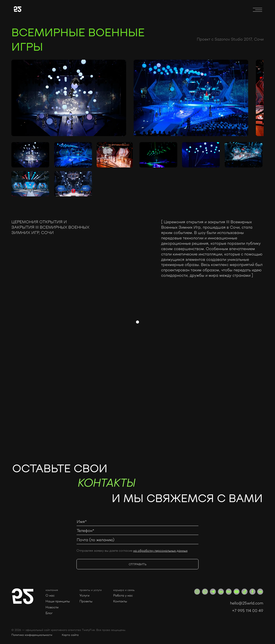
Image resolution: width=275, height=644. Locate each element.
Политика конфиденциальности (32, 635)
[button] (58, 590)
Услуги (84, 595)
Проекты (86, 601)
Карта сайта (70, 635)
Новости (52, 607)
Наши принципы (58, 601)
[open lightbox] (69, 98)
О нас (50, 595)
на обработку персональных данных (160, 551)
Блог (49, 613)
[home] (52, 10)
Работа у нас (123, 595)
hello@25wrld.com (247, 603)
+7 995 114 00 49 (248, 611)
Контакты (120, 601)
